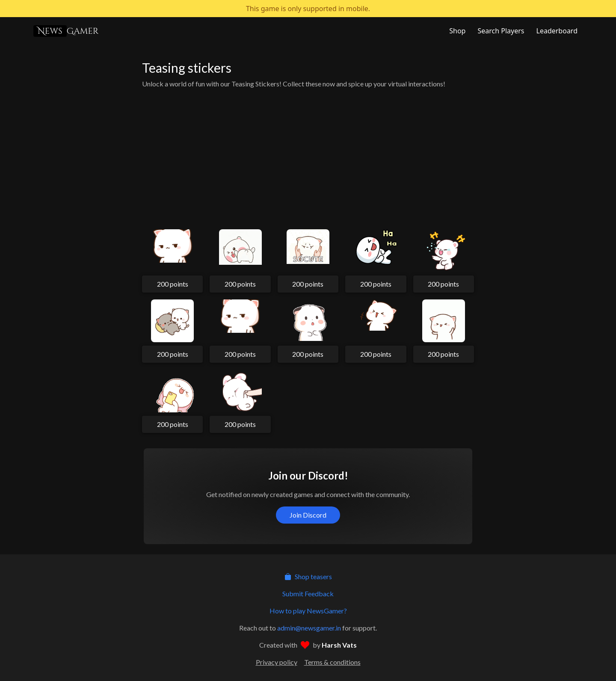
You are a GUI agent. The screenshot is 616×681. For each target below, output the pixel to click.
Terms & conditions (332, 662)
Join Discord (308, 515)
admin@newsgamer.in (309, 628)
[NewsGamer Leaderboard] (556, 31)
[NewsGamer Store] (456, 31)
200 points (173, 284)
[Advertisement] (308, 156)
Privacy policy (277, 662)
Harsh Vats (339, 645)
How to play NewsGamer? (308, 611)
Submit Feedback (308, 594)
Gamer (66, 31)
